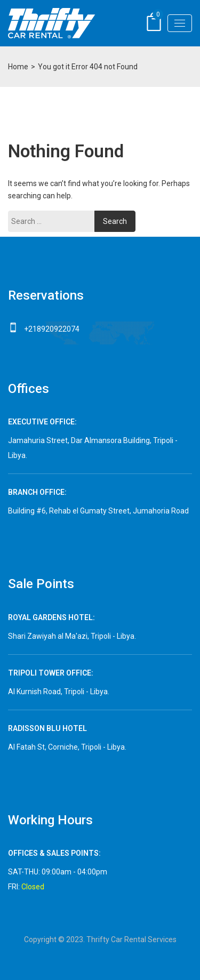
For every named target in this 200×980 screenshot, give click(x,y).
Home (18, 67)
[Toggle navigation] (180, 23)
